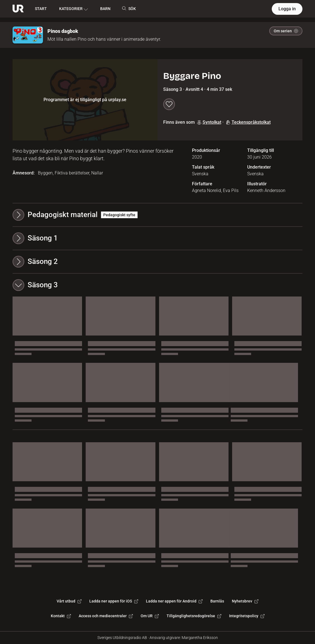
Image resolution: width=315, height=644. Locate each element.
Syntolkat (209, 122)
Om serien (286, 31)
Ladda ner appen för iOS (114, 601)
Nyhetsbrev (245, 601)
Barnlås (217, 601)
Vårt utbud (69, 601)
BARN (105, 9)
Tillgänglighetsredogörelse (194, 616)
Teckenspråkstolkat (248, 122)
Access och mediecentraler (106, 616)
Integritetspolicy (247, 616)
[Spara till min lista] (169, 104)
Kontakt (61, 616)
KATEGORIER (74, 9)
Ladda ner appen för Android (174, 601)
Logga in (287, 9)
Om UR (150, 616)
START (41, 9)
